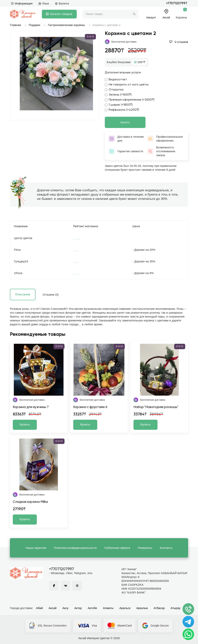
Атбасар (159, 608)
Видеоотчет (116, 80)
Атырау (175, 608)
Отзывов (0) (51, 295)
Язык (44, 3)
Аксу (65, 608)
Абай (39, 608)
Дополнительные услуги (123, 73)
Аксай (53, 608)
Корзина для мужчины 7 (31, 407)
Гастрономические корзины (66, 25)
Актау (78, 608)
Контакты (166, 548)
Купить (125, 122)
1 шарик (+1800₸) (119, 105)
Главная (15, 25)
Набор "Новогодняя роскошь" (156, 407)
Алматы (108, 608)
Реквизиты (145, 548)
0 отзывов (179, 42)
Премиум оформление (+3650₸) (130, 100)
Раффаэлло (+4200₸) (122, 110)
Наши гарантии (36, 548)
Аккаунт (151, 17)
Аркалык (142, 608)
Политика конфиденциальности (75, 548)
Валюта (62, 3)
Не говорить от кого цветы (127, 85)
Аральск (125, 608)
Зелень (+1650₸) (118, 95)
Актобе (93, 608)
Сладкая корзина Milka (30, 502)
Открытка (114, 90)
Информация (22, 3)
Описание (23, 295)
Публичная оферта (117, 548)
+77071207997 (177, 3)
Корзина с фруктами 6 (90, 407)
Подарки (34, 25)
